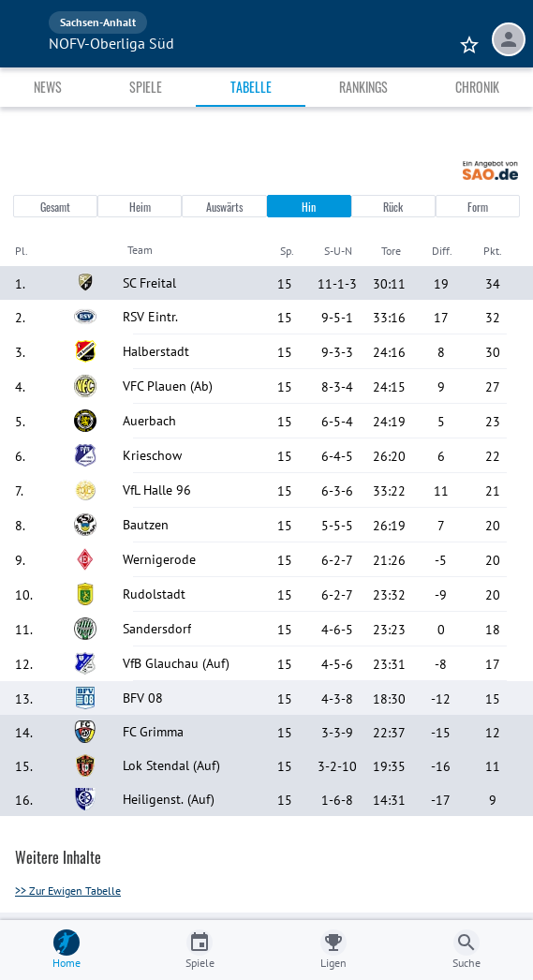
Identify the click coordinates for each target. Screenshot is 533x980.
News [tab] (48, 87)
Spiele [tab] (146, 87)
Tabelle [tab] (251, 87)
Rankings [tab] (363, 87)
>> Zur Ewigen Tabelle (68, 891)
